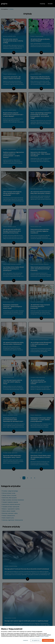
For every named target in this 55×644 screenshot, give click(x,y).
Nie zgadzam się (36, 640)
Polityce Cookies (44, 636)
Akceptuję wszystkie (48, 640)
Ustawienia (25, 640)
